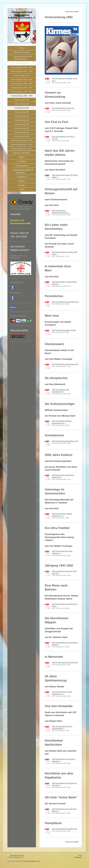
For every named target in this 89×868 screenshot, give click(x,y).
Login (80, 855)
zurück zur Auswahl (72, 11)
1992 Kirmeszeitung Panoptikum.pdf (64, 829)
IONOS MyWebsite (30, 861)
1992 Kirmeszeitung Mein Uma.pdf (64, 330)
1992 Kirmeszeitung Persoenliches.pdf (65, 302)
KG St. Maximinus (16, 293)
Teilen (14, 307)
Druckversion (13, 855)
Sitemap (21, 855)
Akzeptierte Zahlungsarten (18, 316)
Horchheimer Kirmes (17, 282)
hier (24, 256)
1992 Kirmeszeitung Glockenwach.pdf (65, 364)
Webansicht (78, 857)
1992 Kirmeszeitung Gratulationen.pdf (65, 441)
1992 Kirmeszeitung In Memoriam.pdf (65, 662)
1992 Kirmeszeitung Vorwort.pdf (63, 108)
